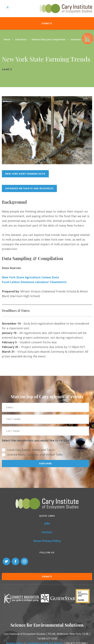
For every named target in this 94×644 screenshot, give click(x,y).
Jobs (47, 523)
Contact (47, 532)
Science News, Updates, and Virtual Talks (35, 454)
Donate (47, 23)
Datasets (76, 39)
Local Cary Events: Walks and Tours (31, 450)
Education (21, 39)
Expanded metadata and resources (29, 188)
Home (7, 39)
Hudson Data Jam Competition (49, 39)
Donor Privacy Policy (47, 541)
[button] (47, 163)
